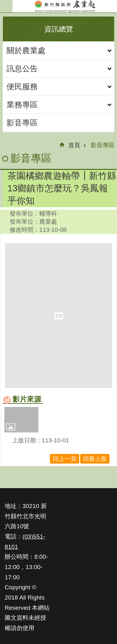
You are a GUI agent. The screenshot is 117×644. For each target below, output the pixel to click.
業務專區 (22, 105)
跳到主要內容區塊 (3, 3)
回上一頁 (65, 459)
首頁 (74, 145)
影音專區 (22, 123)
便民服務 (22, 86)
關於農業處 (26, 50)
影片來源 (27, 399)
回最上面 (95, 459)
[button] (21, 420)
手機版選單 (6, 6)
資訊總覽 (59, 29)
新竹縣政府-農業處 (65, 6)
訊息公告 (22, 68)
